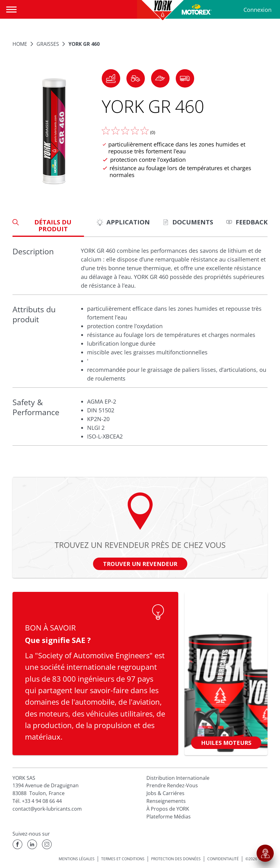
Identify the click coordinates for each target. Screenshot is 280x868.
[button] (111, 78)
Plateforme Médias (169, 817)
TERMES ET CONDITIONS (123, 859)
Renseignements (166, 801)
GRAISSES (48, 44)
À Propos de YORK (168, 809)
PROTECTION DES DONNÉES (176, 859)
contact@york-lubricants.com (47, 809)
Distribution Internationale (178, 778)
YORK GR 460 (84, 44)
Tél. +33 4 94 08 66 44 (37, 801)
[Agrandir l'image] (54, 132)
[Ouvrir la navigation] (13, 10)
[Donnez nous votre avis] (125, 131)
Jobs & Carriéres (165, 793)
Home (20, 44)
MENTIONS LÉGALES (77, 859)
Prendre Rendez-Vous (172, 785)
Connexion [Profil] (258, 10)
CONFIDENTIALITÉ (223, 859)
